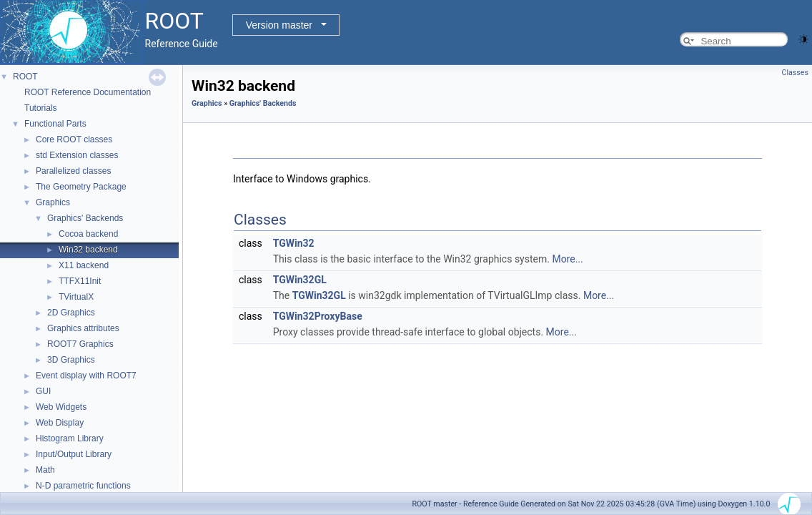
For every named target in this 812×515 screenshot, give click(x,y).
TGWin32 (294, 243)
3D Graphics (71, 360)
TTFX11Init (80, 281)
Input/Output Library (74, 454)
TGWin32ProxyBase (318, 316)
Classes (795, 73)
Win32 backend (88, 250)
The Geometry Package (81, 187)
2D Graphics (71, 313)
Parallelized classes (73, 171)
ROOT (25, 77)
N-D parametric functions (83, 486)
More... (567, 259)
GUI (43, 391)
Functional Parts (55, 124)
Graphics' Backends (85, 218)
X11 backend (84, 265)
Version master (279, 25)
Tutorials (41, 108)
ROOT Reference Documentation (88, 92)
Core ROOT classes (74, 139)
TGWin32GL (300, 280)
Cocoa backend (88, 234)
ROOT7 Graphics (80, 344)
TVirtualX (76, 297)
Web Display (60, 423)
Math (45, 470)
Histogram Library (70, 438)
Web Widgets (61, 407)
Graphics (53, 202)
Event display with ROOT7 (86, 376)
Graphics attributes (83, 328)
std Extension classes (77, 155)
